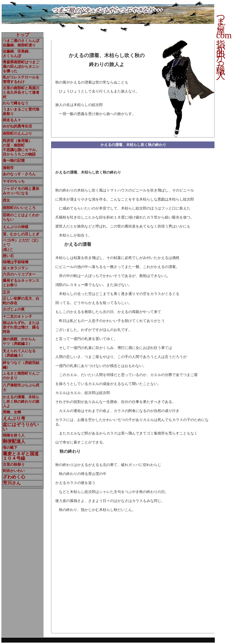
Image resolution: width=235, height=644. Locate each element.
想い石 (8, 256)
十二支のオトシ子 (17, 317)
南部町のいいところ (19, 208)
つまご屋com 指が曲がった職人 (224, 46)
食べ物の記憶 (14, 160)
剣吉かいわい (14, 471)
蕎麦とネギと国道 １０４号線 (21, 456)
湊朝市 (8, 168)
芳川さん (12, 483)
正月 (6, 292)
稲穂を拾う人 (14, 435)
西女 (6, 200)
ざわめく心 (14, 477)
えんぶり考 (14, 418)
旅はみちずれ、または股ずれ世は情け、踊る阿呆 (21, 327)
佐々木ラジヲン (16, 268)
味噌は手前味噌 (16, 262)
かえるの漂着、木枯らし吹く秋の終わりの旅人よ (21, 401)
